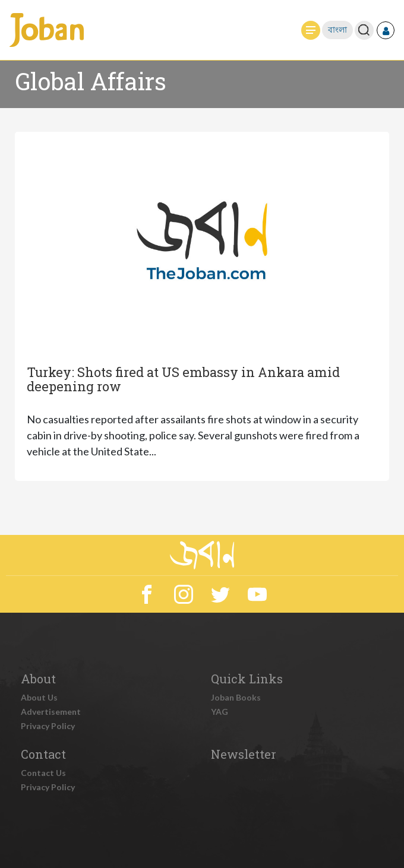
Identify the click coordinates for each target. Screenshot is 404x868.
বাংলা (337, 30)
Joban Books (236, 697)
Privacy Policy (48, 726)
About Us (39, 697)
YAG (220, 712)
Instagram (184, 594)
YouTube (257, 594)
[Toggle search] (364, 30)
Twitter (220, 594)
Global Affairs (91, 81)
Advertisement (51, 712)
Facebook (147, 594)
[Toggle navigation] (311, 30)
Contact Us (43, 773)
